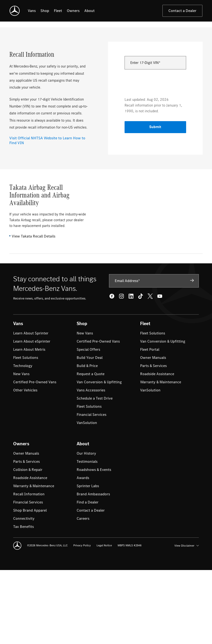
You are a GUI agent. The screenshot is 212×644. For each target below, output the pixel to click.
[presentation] (161, 156)
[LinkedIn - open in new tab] (131, 370)
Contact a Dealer (182, 11)
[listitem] (32, 11)
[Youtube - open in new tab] (160, 370)
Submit (155, 201)
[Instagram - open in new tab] (121, 370)
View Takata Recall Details (34, 310)
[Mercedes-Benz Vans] (15, 11)
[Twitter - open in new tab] (150, 370)
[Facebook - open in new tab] (112, 370)
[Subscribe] (192, 354)
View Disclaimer (187, 619)
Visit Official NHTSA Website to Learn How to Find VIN (47, 214)
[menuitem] (31, 407)
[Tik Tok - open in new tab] (141, 370)
